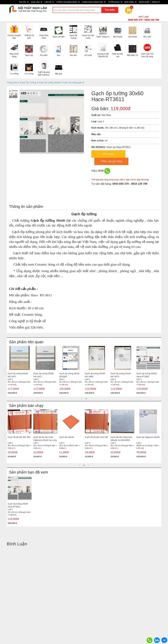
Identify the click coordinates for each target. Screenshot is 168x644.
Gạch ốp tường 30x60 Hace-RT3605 (146, 375)
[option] (20, 371)
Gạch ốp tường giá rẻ (74, 82)
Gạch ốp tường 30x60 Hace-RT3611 (18, 505)
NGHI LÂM (37, 2)
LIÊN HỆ (49, 2)
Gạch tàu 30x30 (66, 437)
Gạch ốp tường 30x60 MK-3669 (95, 375)
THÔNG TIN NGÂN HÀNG (68, 2)
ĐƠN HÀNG (131, 2)
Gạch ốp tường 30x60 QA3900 (69, 375)
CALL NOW (101, 171)
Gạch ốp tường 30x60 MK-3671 (18, 375)
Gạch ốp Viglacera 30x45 (148, 437)
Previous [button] (6, 371)
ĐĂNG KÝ (156, 2)
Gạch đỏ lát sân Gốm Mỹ (96, 437)
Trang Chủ (12, 82)
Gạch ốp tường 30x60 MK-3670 (121, 375)
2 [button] (86, 399)
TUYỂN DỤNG (115, 2)
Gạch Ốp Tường (28, 82)
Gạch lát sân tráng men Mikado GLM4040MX (121, 439)
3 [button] (88, 465)
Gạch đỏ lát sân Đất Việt (19, 437)
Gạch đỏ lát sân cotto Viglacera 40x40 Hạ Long (45, 439)
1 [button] (82, 399)
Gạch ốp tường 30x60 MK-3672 (44, 375)
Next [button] (162, 371)
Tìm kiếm (110, 10)
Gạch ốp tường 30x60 (50, 82)
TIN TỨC (24, 2)
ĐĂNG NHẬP (144, 2)
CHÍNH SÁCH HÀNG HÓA (94, 2)
